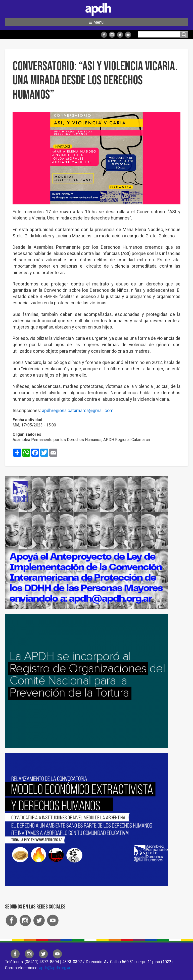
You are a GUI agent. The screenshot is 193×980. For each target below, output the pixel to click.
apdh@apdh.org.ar (55, 968)
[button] (96, 22)
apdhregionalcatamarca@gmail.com (78, 410)
